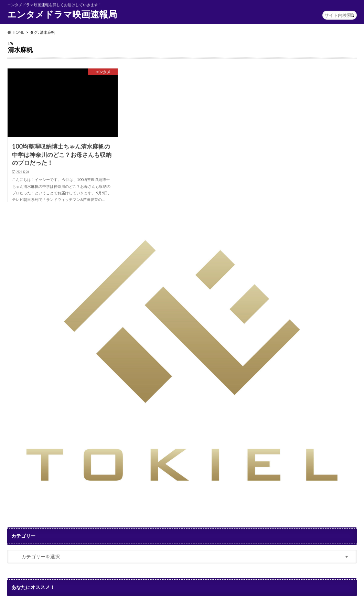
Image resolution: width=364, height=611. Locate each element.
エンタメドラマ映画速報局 (62, 14)
